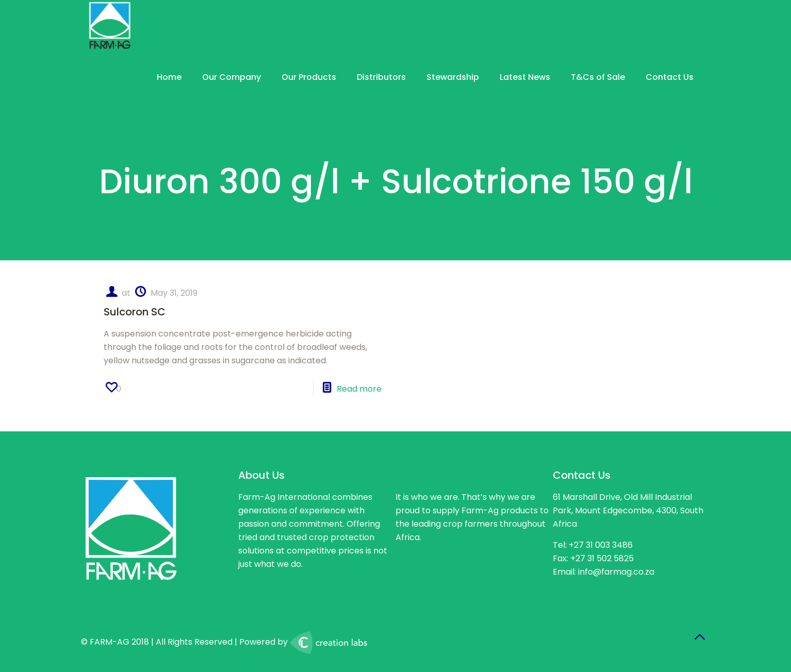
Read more (359, 389)
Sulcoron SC (135, 312)
